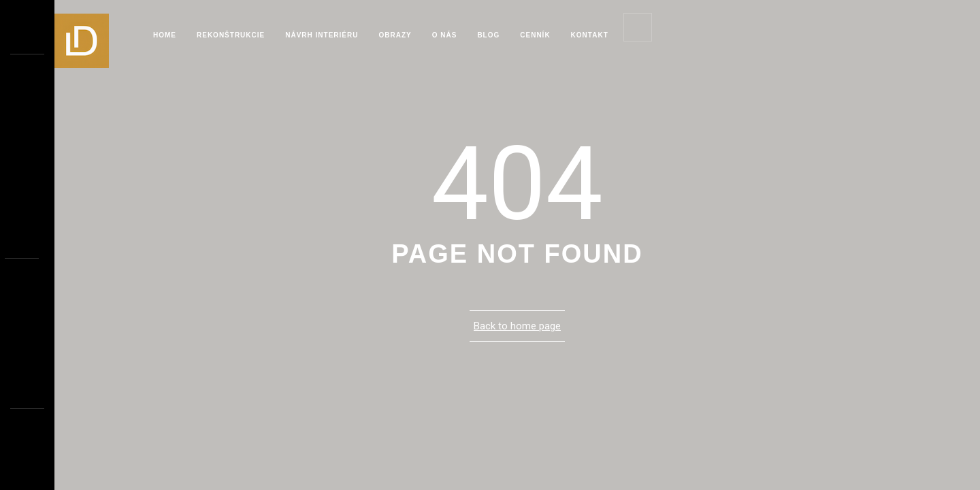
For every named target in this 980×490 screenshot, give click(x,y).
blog (488, 35)
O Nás (445, 35)
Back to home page (517, 326)
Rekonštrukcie (231, 35)
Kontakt (590, 35)
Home (165, 35)
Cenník (535, 35)
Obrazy (395, 35)
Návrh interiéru (322, 35)
